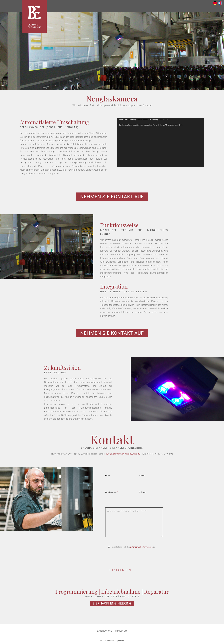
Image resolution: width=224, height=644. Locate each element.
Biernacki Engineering (37, 19)
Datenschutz (104, 632)
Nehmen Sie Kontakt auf (112, 197)
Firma (108, 476)
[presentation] (127, 560)
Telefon (143, 493)
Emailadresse (111, 493)
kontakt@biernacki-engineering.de (123, 455)
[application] (161, 143)
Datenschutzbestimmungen (141, 548)
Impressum (121, 632)
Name (142, 476)
